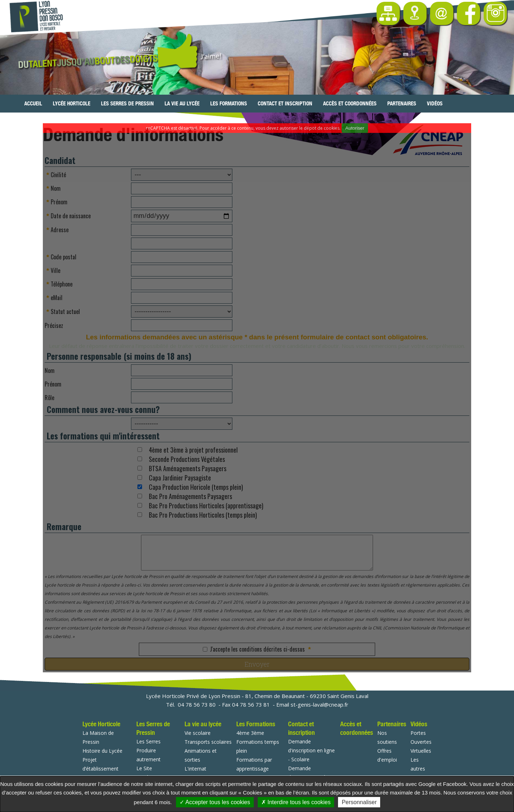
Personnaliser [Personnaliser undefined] (359, 802)
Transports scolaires (208, 742)
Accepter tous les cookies (215, 802)
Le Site (144, 768)
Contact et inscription (285, 104)
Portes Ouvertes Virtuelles (421, 742)
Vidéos (435, 104)
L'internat (195, 769)
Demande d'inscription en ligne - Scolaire (311, 750)
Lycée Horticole (72, 104)
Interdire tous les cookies (296, 802)
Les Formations (229, 104)
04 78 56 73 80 (197, 704)
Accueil (33, 104)
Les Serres (148, 741)
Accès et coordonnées (350, 104)
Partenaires (402, 104)
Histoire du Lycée (102, 751)
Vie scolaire (198, 733)
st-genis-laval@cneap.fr (319, 704)
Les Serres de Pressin (127, 104)
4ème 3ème (250, 733)
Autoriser (355, 128)
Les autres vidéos (418, 769)
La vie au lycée (182, 104)
